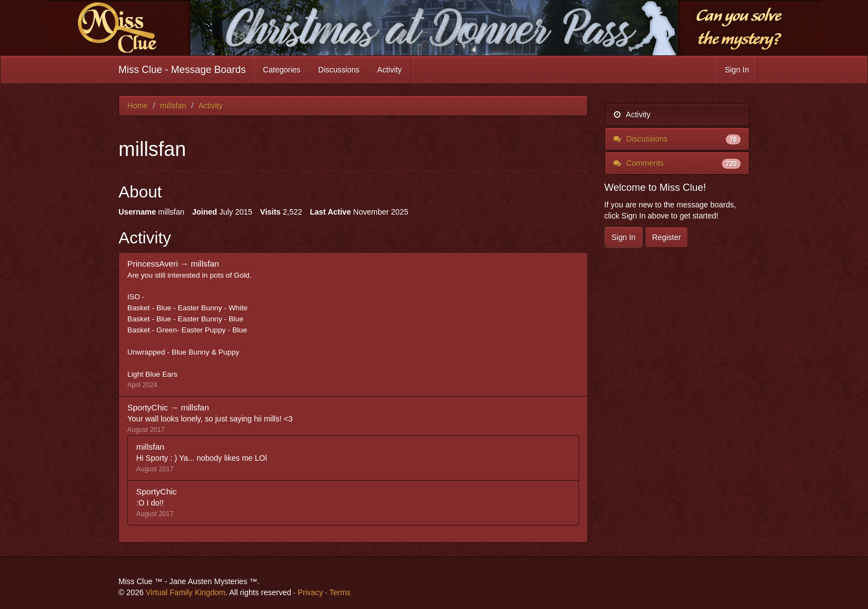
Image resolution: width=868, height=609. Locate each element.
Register (666, 237)
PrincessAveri (153, 264)
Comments (677, 163)
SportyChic (148, 407)
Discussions (339, 70)
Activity (390, 70)
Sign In (737, 70)
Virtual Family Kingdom (185, 592)
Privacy (311, 592)
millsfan (205, 264)
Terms (340, 592)
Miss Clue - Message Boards (182, 70)
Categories (282, 70)
